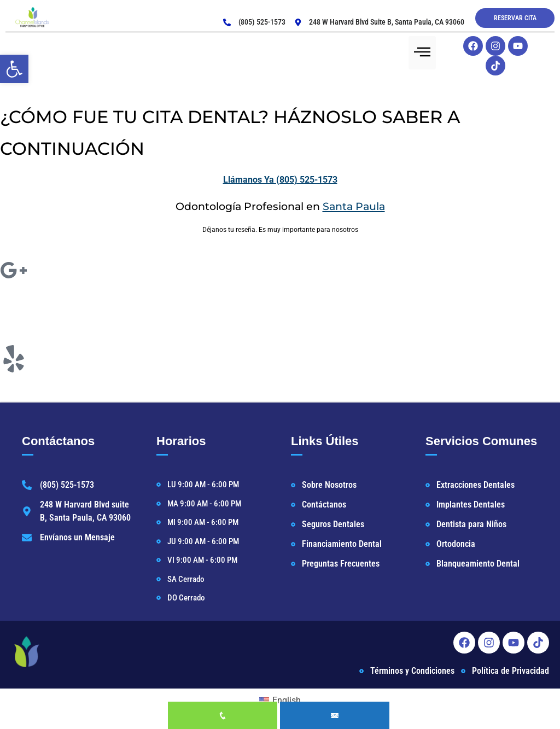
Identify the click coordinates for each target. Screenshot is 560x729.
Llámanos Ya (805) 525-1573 (280, 180)
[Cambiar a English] (280, 701)
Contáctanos (58, 441)
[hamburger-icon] (422, 53)
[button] (14, 69)
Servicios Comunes (481, 441)
